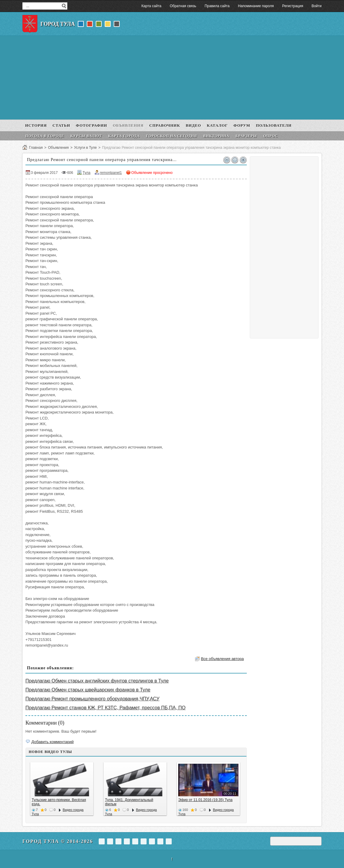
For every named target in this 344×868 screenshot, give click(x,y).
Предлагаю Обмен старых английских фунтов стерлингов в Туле (97, 681)
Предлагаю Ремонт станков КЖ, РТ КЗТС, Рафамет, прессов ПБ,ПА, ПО (105, 708)
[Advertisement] (172, 78)
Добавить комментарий (52, 742)
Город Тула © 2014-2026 (58, 841)
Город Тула (58, 24)
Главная (36, 148)
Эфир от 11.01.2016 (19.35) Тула (205, 800)
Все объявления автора (222, 659)
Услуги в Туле (85, 148)
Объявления (58, 148)
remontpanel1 (111, 173)
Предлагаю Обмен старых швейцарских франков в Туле (88, 690)
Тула (86, 173)
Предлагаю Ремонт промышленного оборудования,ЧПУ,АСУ (92, 699)
